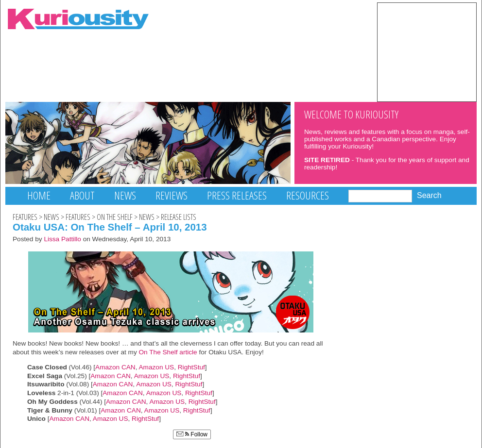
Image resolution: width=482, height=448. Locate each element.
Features (25, 217)
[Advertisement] (427, 51)
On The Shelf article (167, 352)
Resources (308, 195)
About (82, 195)
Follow (192, 434)
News (125, 195)
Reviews (172, 195)
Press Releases (237, 195)
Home (39, 195)
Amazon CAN (115, 367)
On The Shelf (115, 217)
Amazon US (156, 367)
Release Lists (179, 217)
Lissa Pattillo (62, 239)
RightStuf (191, 367)
